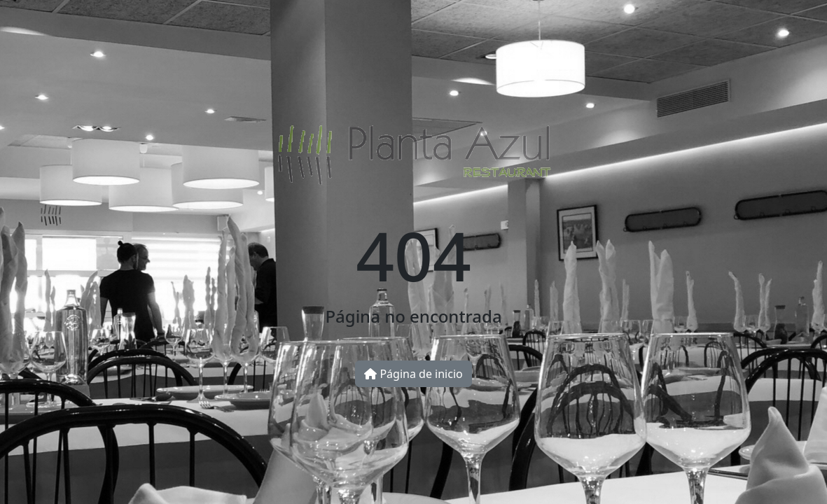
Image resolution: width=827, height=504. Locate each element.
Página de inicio (413, 374)
